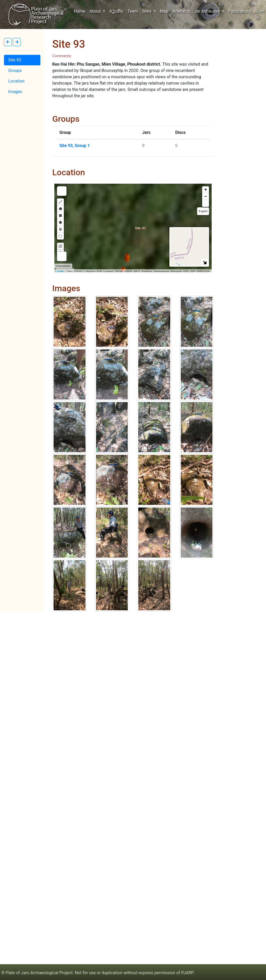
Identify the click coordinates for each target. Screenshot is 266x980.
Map (164, 11)
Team (133, 11)
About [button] (96, 11)
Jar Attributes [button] (208, 11)
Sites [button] (147, 11)
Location (16, 81)
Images (15, 92)
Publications (240, 11)
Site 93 (15, 60)
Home (81, 11)
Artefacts (181, 11)
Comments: (62, 56)
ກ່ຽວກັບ (116, 11)
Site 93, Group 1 (75, 146)
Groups (15, 70)
